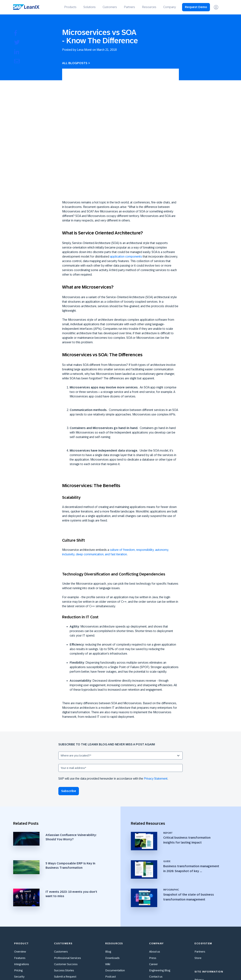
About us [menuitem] (155, 887)
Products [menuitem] (70, 7)
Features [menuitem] (20, 893)
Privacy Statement (156, 723)
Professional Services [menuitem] (67, 893)
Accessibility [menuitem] (22, 918)
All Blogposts (75, 63)
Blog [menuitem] (108, 887)
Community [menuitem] (61, 918)
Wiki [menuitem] (108, 899)
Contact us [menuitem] (156, 912)
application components (126, 201)
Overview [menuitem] (20, 887)
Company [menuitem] (170, 7)
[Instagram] (207, 969)
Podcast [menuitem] (111, 912)
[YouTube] (183, 969)
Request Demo (196, 7)
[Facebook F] (199, 969)
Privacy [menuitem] (199, 915)
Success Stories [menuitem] (64, 906)
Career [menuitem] (153, 899)
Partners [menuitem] (129, 7)
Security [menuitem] (19, 912)
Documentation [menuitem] (115, 906)
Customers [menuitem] (110, 7)
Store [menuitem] (198, 893)
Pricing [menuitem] (18, 906)
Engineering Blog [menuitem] (160, 906)
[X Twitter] (191, 969)
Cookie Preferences (207, 940)
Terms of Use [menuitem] (203, 927)
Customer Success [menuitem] (66, 899)
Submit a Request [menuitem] (65, 912)
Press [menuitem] (153, 893)
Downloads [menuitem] (112, 893)
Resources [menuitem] (149, 7)
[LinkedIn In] (223, 969)
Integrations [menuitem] (22, 899)
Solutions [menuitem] (90, 7)
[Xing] (215, 969)
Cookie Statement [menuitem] (206, 934)
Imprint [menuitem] (199, 921)
